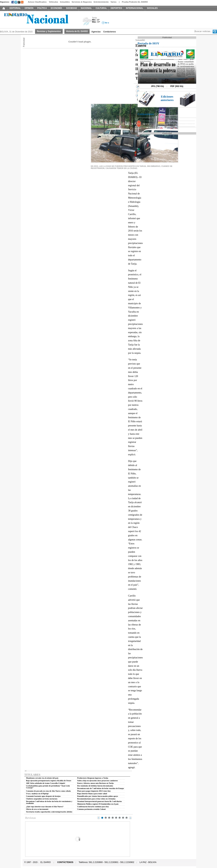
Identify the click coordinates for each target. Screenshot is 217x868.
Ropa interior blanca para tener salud (92, 794)
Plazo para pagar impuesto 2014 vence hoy (94, 791)
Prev (99, 818)
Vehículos (54, 2)
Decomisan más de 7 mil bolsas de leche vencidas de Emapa (101, 788)
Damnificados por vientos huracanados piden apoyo (98, 796)
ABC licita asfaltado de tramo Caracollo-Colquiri (46, 783)
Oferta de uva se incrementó (37, 809)
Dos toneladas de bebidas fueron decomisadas (95, 786)
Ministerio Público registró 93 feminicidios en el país (98, 804)
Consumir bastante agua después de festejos (43, 796)
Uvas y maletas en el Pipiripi (37, 794)
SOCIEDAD (71, 8)
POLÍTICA (42, 8)
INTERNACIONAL (134, 8)
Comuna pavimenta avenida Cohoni (91, 809)
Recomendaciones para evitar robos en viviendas (96, 799)
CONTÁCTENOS (65, 862)
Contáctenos (110, 32)
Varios (114, 2)
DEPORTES (116, 8)
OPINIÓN (29, 8)
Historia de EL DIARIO (77, 31)
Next (130, 818)
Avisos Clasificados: (37, 2)
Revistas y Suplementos (49, 31)
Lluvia (87, 21)
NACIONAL (86, 8)
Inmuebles (65, 2)
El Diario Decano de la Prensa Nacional (39, 19)
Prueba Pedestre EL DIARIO (135, 2)
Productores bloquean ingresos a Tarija (93, 778)
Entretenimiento (101, 2)
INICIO (4, 8)
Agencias (96, 32)
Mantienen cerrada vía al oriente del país (42, 778)
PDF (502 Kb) (177, 86)
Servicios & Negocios (82, 2)
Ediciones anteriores (167, 98)
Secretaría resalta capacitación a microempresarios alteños (49, 812)
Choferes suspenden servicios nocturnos (42, 799)
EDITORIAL (15, 8)
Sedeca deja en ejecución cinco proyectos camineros (98, 781)
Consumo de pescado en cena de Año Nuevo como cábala (48, 791)
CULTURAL (101, 8)
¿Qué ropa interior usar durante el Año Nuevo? (45, 807)
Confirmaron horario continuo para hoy (93, 807)
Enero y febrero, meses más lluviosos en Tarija (95, 783)
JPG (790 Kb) (157, 86)
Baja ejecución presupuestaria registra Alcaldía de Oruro (49, 781)
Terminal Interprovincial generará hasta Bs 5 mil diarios (100, 801)
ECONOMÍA (56, 8)
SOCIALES (152, 8)
